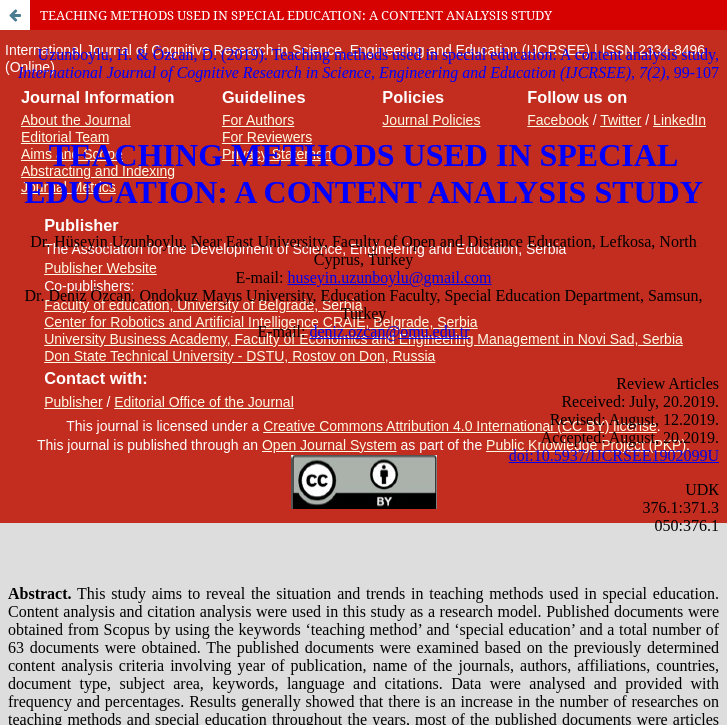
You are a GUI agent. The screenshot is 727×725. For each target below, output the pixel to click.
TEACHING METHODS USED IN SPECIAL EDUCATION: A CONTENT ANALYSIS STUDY (296, 15)
